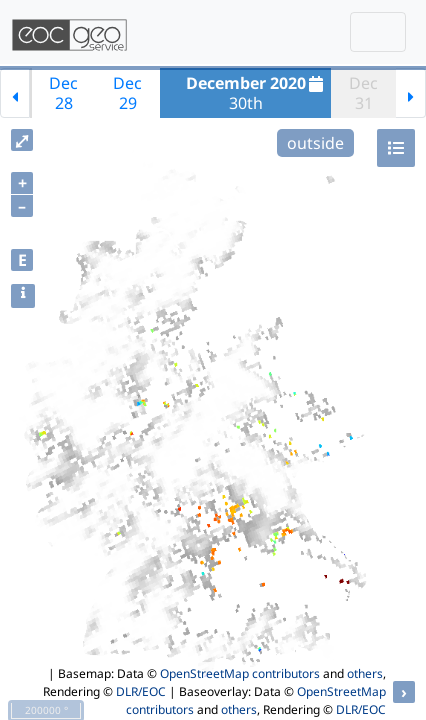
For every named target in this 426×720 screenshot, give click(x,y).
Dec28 (63, 93)
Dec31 (363, 93)
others (365, 673)
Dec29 (127, 93)
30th (257, 93)
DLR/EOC (141, 691)
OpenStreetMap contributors (240, 673)
